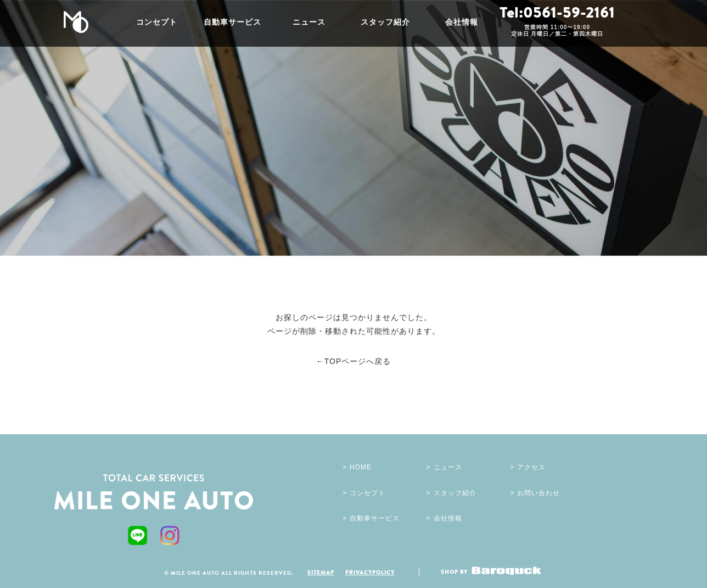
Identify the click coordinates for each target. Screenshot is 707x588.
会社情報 (462, 22)
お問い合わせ (538, 493)
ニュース (309, 22)
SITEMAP (321, 572)
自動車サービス (232, 22)
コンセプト (157, 22)
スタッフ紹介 (385, 22)
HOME (361, 467)
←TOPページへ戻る (354, 361)
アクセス (531, 467)
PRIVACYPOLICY (370, 572)
